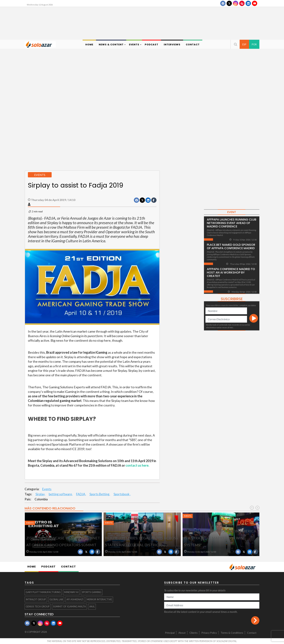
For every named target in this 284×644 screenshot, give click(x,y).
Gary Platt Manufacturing (43, 592)
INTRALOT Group (36, 599)
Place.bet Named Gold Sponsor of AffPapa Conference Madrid (231, 246)
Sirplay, (40, 494)
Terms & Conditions (232, 633)
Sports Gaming (92, 592)
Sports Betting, (100, 494)
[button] (235, 44)
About (182, 633)
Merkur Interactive (99, 599)
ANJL (92, 606)
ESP (244, 44)
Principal (170, 633)
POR (254, 44)
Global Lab (56, 599)
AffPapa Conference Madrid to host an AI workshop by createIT (231, 272)
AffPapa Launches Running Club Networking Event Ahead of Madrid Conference (232, 223)
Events (47, 489)
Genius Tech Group (38, 606)
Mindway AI (71, 592)
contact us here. (137, 465)
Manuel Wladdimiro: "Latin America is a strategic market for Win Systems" (220, 538)
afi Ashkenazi (75, 599)
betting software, (61, 494)
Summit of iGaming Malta (69, 606)
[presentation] (252, 508)
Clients (194, 633)
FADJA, (81, 494)
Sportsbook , (122, 494)
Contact (252, 633)
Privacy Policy (209, 633)
